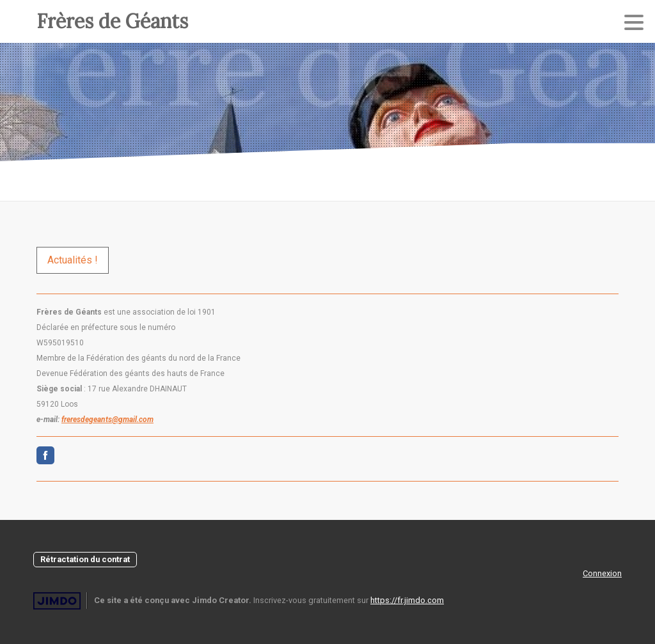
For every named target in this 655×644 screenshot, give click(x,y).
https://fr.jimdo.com (407, 600)
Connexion (602, 573)
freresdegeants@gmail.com (107, 420)
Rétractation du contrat (85, 559)
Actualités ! (73, 260)
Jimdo (57, 601)
